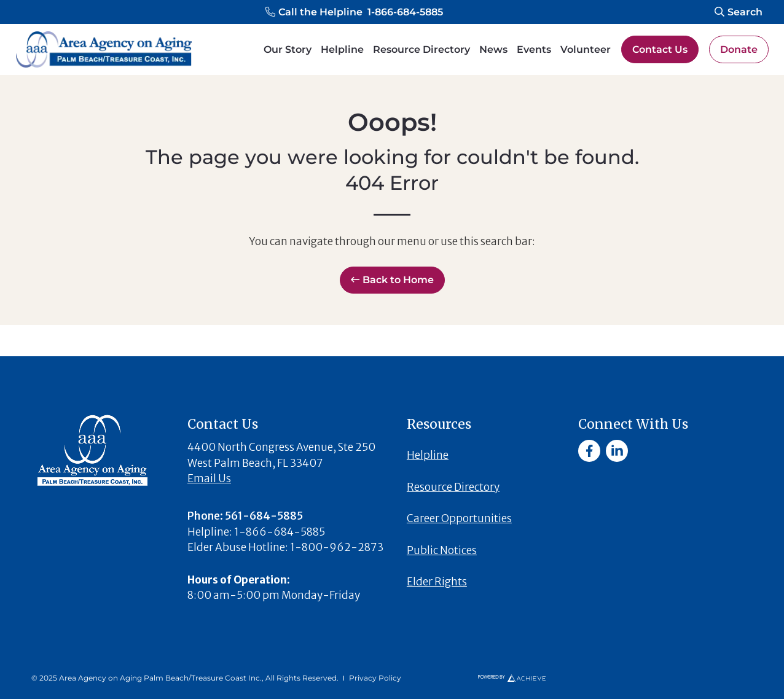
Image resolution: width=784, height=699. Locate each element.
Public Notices (442, 550)
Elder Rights (437, 582)
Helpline (342, 49)
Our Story (288, 49)
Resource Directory (421, 49)
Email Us (209, 478)
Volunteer (586, 49)
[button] (354, 12)
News (493, 49)
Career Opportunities (459, 518)
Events (534, 49)
